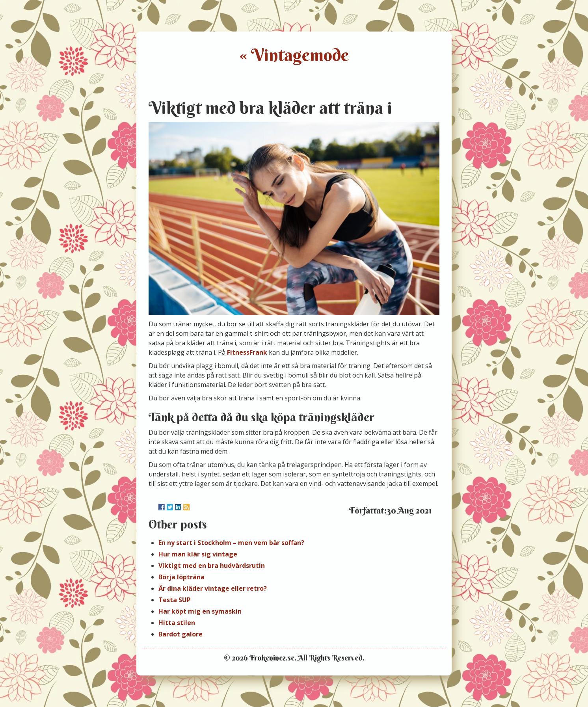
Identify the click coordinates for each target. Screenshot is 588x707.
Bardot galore (180, 634)
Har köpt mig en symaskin (200, 611)
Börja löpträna (181, 577)
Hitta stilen (177, 623)
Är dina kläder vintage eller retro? (213, 588)
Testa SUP (175, 600)
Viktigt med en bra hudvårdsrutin (212, 566)
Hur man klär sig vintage (198, 554)
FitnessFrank (247, 352)
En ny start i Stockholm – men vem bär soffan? (231, 543)
